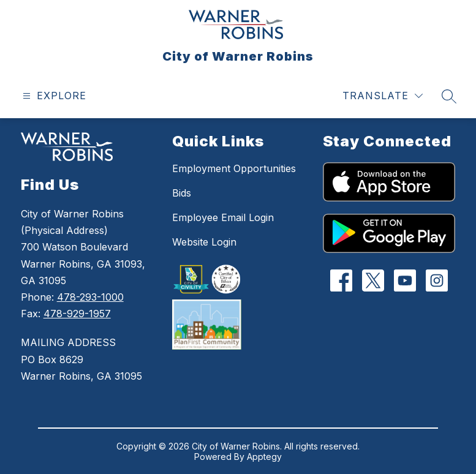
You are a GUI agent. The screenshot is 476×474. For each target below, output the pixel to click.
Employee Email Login (223, 217)
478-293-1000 (90, 297)
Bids (182, 193)
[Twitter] (373, 280)
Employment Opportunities (234, 168)
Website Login (204, 242)
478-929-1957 (77, 314)
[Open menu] (53, 96)
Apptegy (264, 457)
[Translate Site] (383, 96)
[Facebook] (342, 280)
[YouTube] (405, 280)
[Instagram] (437, 280)
